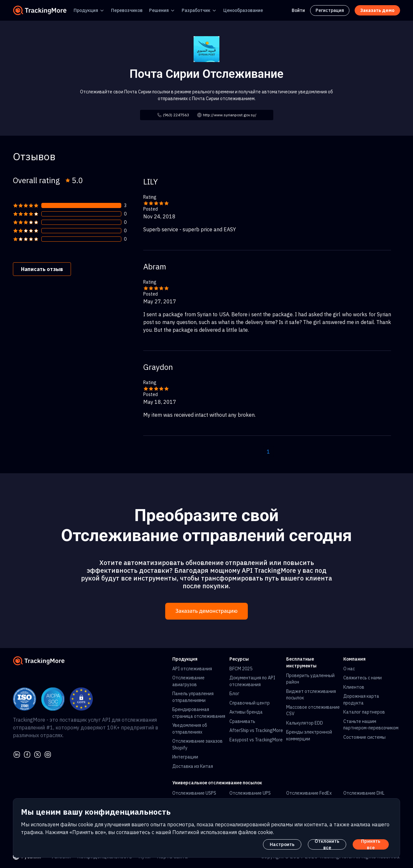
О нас (349, 669)
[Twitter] (37, 754)
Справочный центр (250, 703)
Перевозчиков (127, 10)
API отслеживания (192, 669)
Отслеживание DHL (364, 793)
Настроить (282, 844)
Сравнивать (242, 721)
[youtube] (48, 754)
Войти (298, 10)
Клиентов (354, 687)
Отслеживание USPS (194, 793)
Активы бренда (246, 712)
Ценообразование (243, 10)
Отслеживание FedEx (309, 793)
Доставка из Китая (193, 766)
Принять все (371, 844)
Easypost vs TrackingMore (256, 740)
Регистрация (330, 10)
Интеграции (185, 757)
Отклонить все (327, 844)
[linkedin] (17, 754)
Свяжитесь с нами (363, 678)
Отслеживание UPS (250, 793)
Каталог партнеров (364, 712)
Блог (234, 694)
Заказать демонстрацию (206, 611)
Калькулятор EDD (305, 723)
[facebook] (27, 754)
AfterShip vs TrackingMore (256, 730)
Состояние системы (364, 737)
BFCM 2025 (241, 669)
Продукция (86, 10)
